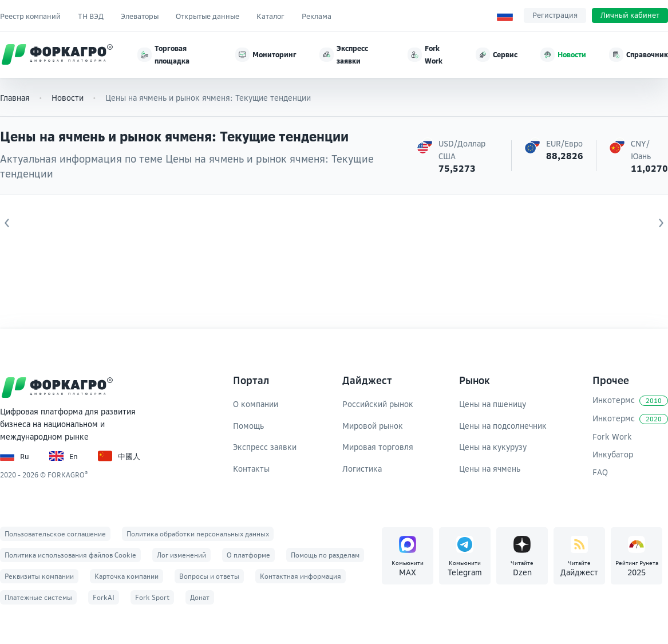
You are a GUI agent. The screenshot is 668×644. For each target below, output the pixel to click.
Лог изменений (181, 555)
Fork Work (612, 436)
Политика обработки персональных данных (198, 534)
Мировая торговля (378, 447)
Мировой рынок (373, 426)
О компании (256, 404)
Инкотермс (630, 400)
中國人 (119, 456)
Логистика (362, 469)
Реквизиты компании (39, 576)
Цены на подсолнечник (503, 426)
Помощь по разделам (325, 555)
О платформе (248, 555)
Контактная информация (301, 576)
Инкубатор (613, 454)
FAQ (600, 472)
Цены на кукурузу (493, 447)
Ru (15, 456)
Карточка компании (127, 576)
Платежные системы (38, 597)
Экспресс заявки (265, 447)
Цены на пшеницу (493, 404)
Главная (15, 98)
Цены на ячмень (490, 469)
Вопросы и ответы (209, 576)
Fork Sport (152, 597)
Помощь (248, 426)
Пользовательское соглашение (55, 534)
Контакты (251, 469)
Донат (200, 597)
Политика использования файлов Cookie (70, 555)
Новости (68, 98)
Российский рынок (378, 404)
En (64, 456)
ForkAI (104, 597)
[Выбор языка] (505, 15)
